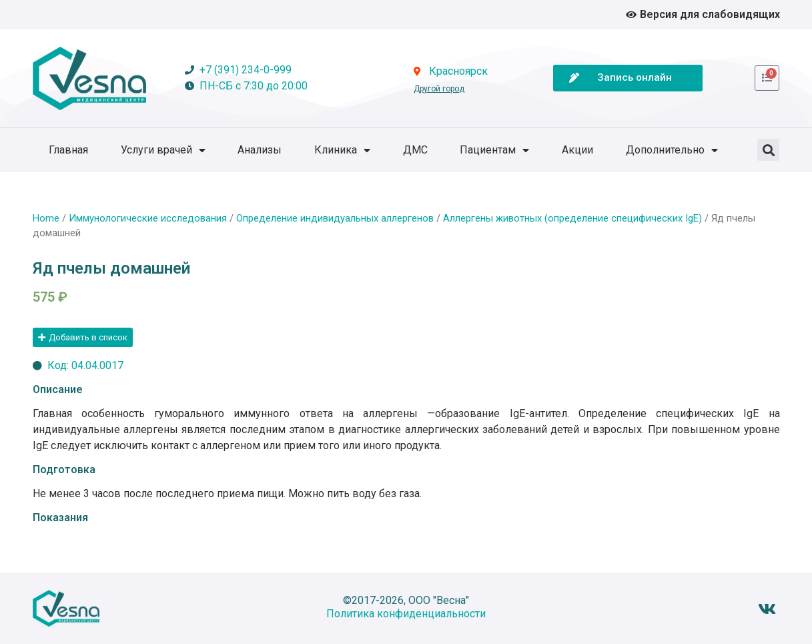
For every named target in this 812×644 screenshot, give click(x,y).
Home (46, 218)
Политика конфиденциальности (406, 614)
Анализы (260, 150)
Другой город (439, 89)
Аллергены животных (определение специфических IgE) (572, 218)
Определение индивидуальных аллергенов (335, 218)
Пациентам (494, 150)
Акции (577, 150)
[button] (768, 150)
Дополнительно (672, 150)
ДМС (415, 150)
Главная (68, 150)
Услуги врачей (163, 150)
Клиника (342, 150)
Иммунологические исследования (148, 218)
